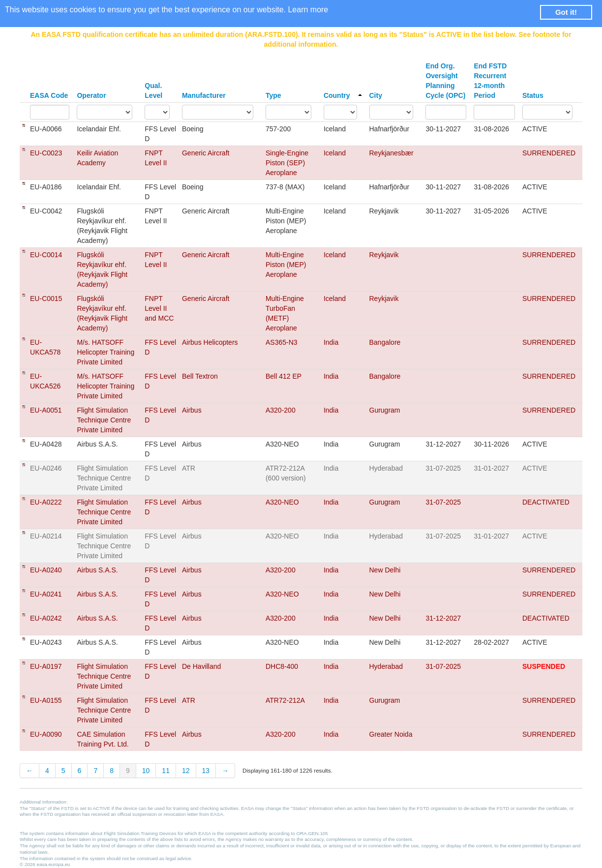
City (376, 95)
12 (186, 771)
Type (273, 95)
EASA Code (49, 95)
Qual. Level (153, 90)
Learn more (308, 10)
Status (533, 95)
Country (343, 95)
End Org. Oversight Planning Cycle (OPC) (445, 81)
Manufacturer (204, 95)
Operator (91, 95)
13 (206, 771)
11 (166, 771)
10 (146, 771)
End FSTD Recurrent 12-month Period (490, 81)
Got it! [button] (566, 12)
